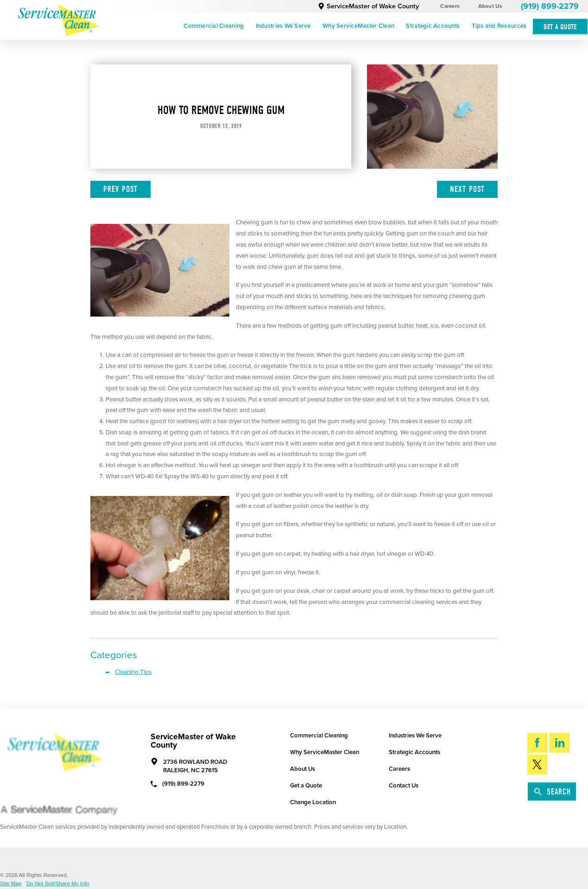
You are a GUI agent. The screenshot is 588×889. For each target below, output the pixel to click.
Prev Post (120, 189)
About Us (490, 6)
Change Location (313, 802)
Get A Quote (560, 27)
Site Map (11, 883)
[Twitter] (537, 764)
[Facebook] (537, 743)
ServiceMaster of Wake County (369, 6)
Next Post (467, 189)
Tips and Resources (499, 26)
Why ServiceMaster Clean (358, 26)
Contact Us (404, 786)
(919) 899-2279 (550, 6)
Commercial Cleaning (214, 26)
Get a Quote (306, 786)
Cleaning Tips (133, 672)
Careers (450, 6)
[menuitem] (214, 26)
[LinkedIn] (560, 743)
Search (553, 792)
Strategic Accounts (433, 26)
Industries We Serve (283, 26)
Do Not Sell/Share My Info (58, 883)
